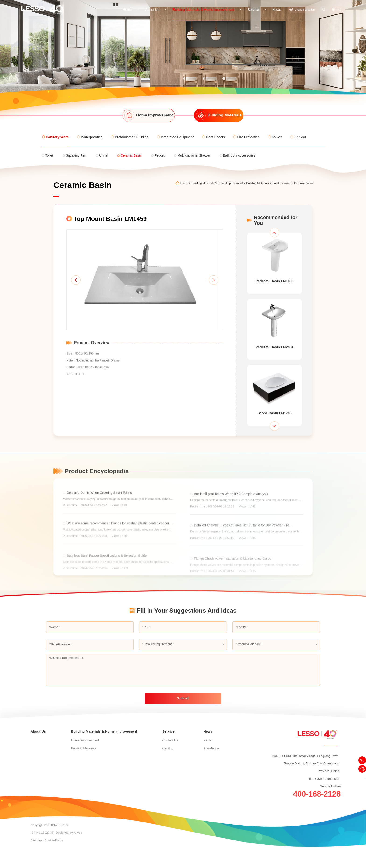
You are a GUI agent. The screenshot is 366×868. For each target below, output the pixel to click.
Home (139, 5)
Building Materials (261, 183)
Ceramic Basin (306, 183)
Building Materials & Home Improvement (210, 5)
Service (255, 5)
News (277, 5)
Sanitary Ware (285, 183)
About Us (163, 5)
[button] (73, 285)
